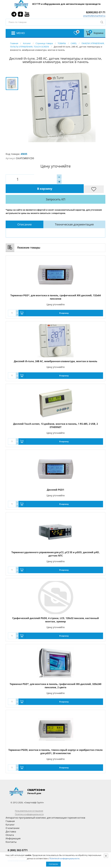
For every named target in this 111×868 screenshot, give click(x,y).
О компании (13, 819)
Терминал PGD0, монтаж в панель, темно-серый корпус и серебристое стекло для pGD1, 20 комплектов (55, 742)
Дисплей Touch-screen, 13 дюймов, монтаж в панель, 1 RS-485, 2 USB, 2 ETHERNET (55, 416)
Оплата (10, 826)
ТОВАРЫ (62, 43)
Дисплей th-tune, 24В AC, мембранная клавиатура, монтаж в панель (56, 352)
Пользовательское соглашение (29, 802)
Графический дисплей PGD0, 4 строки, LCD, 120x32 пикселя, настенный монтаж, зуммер (56, 611)
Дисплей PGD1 (55, 480)
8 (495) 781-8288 (16, 844)
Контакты (11, 833)
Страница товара (44, 43)
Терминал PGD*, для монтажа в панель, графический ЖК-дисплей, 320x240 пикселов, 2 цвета (55, 676)
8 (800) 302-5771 (18, 841)
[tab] (24, 215)
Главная (14, 43)
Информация (13, 829)
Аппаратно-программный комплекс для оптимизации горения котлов (45, 808)
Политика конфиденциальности (29, 805)
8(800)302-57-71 (96, 12)
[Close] (106, 856)
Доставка (11, 822)
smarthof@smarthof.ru (94, 16)
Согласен (53, 864)
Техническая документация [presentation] (74, 215)
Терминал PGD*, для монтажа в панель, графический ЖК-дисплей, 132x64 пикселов (56, 288)
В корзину (66, 179)
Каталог (27, 43)
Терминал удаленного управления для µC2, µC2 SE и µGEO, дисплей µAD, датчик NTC (55, 545)
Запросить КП (64, 190)
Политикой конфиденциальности (64, 858)
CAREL (74, 43)
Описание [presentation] (24, 215)
